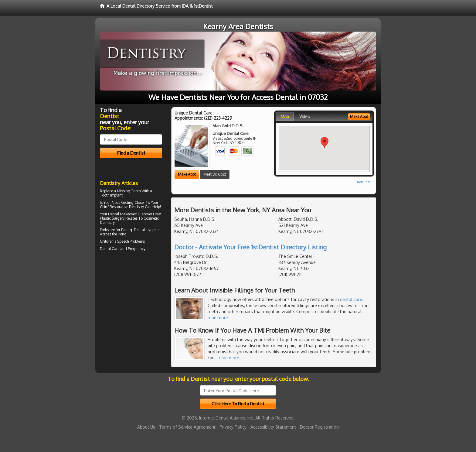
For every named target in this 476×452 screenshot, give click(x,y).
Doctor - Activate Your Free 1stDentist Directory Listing (250, 247)
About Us (146, 427)
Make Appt (187, 174)
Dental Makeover (122, 214)
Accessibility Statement (273, 427)
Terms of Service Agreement (187, 427)
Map (285, 116)
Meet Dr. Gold (215, 174)
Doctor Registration (319, 427)
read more (218, 318)
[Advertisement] (131, 306)
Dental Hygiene (147, 230)
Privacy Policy (233, 427)
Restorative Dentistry (127, 207)
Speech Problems (131, 241)
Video (305, 116)
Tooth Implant (111, 195)
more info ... (365, 182)
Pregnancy (137, 249)
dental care (351, 299)
